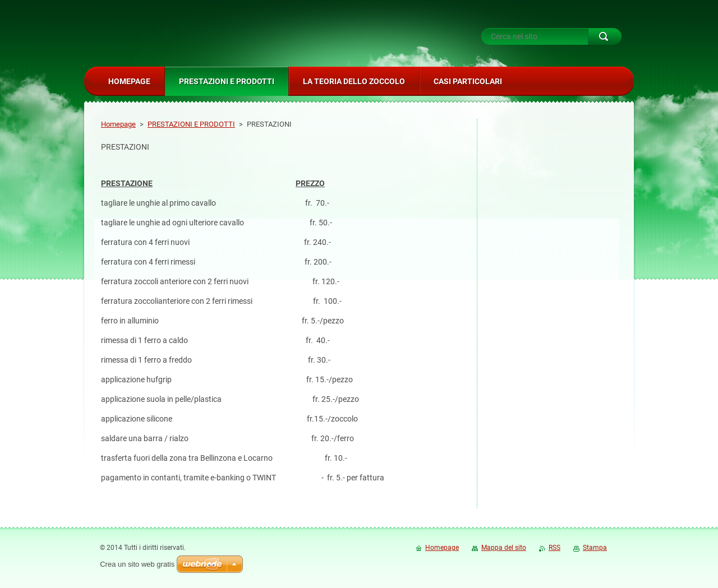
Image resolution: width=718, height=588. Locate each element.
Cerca (605, 36)
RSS (554, 548)
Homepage (118, 124)
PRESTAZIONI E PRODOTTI (191, 124)
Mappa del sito (504, 548)
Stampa (595, 548)
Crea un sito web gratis (137, 564)
